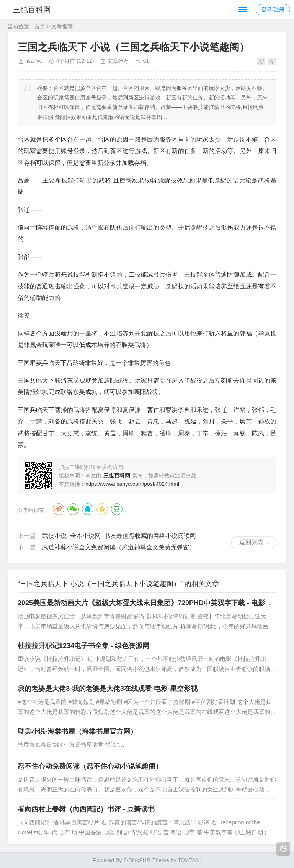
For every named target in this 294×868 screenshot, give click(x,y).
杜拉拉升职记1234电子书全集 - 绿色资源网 (83, 646)
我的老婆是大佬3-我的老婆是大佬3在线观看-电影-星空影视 (108, 689)
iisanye (34, 61)
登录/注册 (273, 10)
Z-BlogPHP (136, 860)
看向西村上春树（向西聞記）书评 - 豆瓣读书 (86, 809)
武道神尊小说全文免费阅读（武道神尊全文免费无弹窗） (119, 547)
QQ (88, 509)
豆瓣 (117, 509)
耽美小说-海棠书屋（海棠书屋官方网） (77, 731)
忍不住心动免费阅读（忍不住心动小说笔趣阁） (90, 766)
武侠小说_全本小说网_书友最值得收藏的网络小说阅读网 (119, 536)
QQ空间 (102, 509)
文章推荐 (62, 26)
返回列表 (252, 542)
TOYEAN (189, 860)
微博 (59, 509)
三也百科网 (34, 10)
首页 (40, 26)
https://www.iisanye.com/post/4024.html (132, 484)
